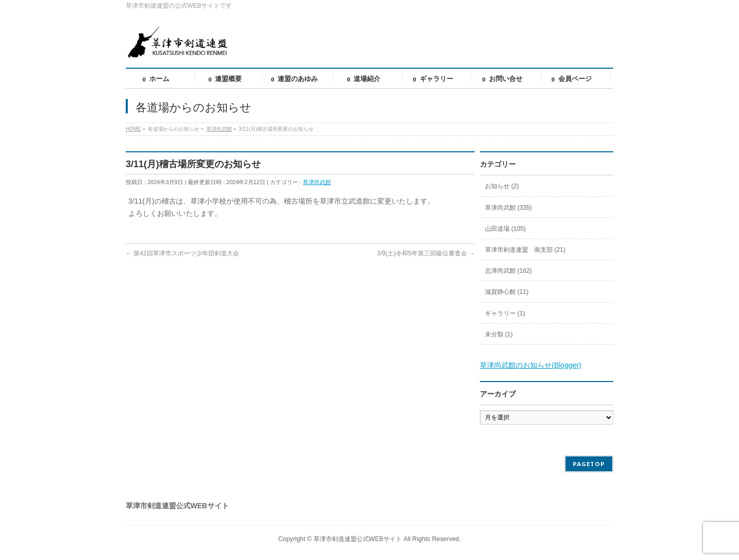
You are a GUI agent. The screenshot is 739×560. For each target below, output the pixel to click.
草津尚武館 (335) (508, 208)
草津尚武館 (317, 182)
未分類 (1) (499, 334)
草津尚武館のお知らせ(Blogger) (531, 365)
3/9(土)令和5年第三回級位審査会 (426, 253)
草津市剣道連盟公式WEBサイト (358, 539)
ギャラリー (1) (505, 313)
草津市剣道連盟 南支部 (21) (525, 250)
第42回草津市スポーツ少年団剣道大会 (182, 253)
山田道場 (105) (505, 229)
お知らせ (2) (502, 186)
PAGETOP (589, 464)
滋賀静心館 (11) (507, 292)
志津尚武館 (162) (508, 271)
